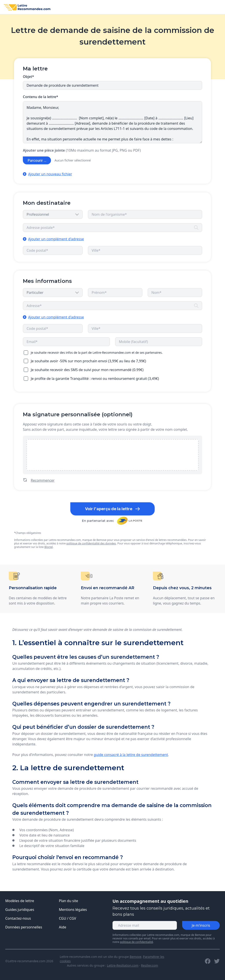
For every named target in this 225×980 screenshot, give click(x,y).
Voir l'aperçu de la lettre (113, 509)
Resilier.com (150, 965)
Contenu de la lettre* (41, 97)
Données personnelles (24, 927)
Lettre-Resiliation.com (123, 965)
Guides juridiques (20, 910)
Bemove (135, 957)
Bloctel (49, 547)
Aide (63, 927)
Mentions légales (73, 910)
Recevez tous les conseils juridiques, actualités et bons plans (161, 911)
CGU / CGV (67, 918)
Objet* (28, 77)
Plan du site (68, 901)
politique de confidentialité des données (91, 543)
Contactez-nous (18, 918)
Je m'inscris (201, 925)
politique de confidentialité (137, 942)
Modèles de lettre (20, 901)
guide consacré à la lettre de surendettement (131, 755)
